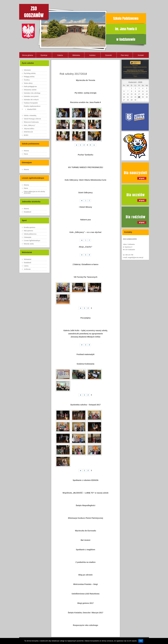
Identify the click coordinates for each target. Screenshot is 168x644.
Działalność (28, 212)
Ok (141, 641)
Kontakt (141, 55)
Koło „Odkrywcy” (30, 125)
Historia (26, 151)
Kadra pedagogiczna (30, 86)
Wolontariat (28, 259)
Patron (26, 154)
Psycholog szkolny (30, 73)
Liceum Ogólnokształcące (32, 240)
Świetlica (27, 80)
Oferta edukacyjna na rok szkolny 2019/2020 (35, 192)
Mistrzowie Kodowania (31, 122)
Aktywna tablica (29, 129)
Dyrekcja (44, 55)
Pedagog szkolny (29, 77)
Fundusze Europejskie (31, 103)
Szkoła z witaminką (30, 115)
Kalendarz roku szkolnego (32, 93)
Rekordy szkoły (29, 244)
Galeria (60, 55)
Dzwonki (108, 55)
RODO (26, 135)
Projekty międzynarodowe (32, 106)
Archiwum (27, 269)
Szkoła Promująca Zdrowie (32, 119)
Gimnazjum (28, 237)
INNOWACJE (28, 132)
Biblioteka (76, 55)
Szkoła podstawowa (30, 234)
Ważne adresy (28, 83)
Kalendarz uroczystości (31, 96)
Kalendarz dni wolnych (31, 100)
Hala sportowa (28, 231)
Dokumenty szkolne (30, 90)
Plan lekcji (125, 55)
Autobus (92, 55)
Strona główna (27, 55)
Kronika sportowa (30, 227)
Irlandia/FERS (32, 109)
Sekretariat (27, 70)
